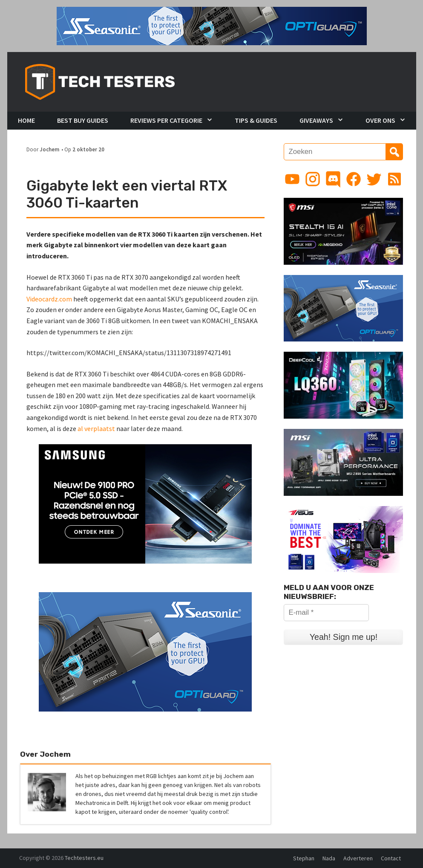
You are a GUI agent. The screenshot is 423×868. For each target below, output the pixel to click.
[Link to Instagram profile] (313, 179)
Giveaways (316, 120)
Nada (329, 858)
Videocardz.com (49, 299)
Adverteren (358, 858)
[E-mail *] (326, 613)
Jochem (49, 149)
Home (26, 120)
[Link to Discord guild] (333, 179)
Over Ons (380, 120)
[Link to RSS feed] (394, 179)
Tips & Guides (256, 120)
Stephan (304, 858)
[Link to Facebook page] (354, 179)
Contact (391, 858)
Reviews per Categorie (166, 120)
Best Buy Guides (83, 120)
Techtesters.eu (84, 858)
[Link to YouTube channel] (292, 179)
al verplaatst (96, 428)
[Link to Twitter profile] (374, 179)
